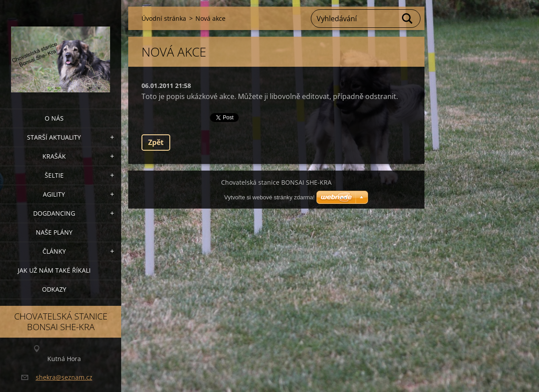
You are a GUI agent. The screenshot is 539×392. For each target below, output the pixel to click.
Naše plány (54, 232)
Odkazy (54, 289)
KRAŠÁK (54, 156)
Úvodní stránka (164, 18)
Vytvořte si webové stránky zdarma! (269, 197)
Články (54, 251)
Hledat (408, 19)
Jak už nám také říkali (54, 270)
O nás (54, 118)
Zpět (156, 142)
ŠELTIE (54, 175)
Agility (54, 194)
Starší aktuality (54, 137)
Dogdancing (54, 213)
